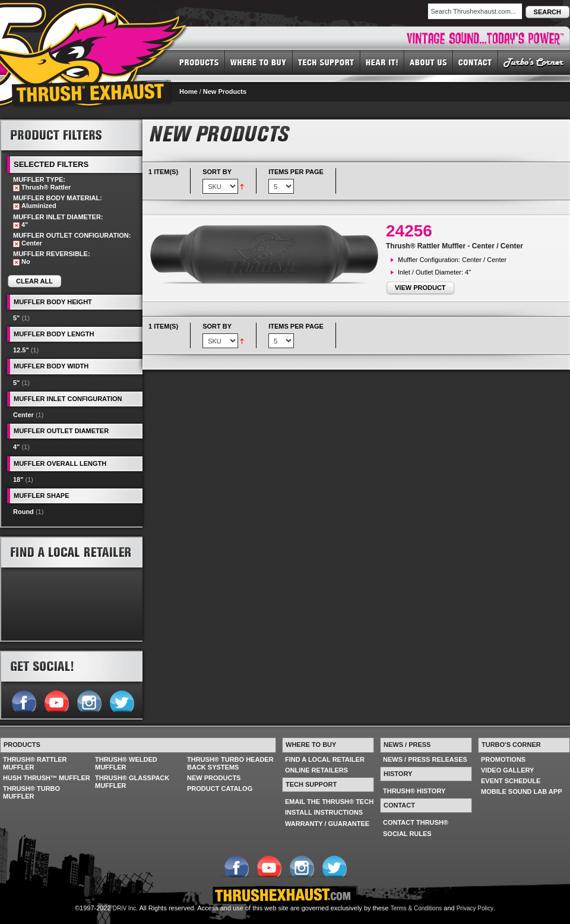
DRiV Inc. (125, 908)
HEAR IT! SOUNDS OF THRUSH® (382, 62)
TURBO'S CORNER (534, 62)
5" (16, 318)
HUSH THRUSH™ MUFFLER (47, 778)
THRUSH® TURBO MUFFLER (31, 792)
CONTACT (476, 62)
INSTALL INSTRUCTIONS (324, 812)
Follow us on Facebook (23, 700)
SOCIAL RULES (407, 834)
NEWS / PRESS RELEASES (425, 759)
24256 (409, 231)
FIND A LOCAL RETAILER (325, 759)
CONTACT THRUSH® (416, 822)
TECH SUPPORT (327, 62)
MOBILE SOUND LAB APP (522, 791)
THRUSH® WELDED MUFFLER (126, 763)
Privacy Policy (475, 908)
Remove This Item (16, 188)
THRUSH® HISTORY (414, 791)
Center (23, 415)
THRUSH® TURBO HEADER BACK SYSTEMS (230, 763)
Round (23, 512)
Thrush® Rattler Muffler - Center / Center (455, 246)
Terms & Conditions (417, 908)
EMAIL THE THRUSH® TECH (329, 802)
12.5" (21, 350)
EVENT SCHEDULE (511, 781)
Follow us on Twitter (121, 700)
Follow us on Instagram (89, 700)
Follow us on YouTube (56, 700)
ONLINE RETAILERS (316, 770)
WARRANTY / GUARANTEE (327, 824)
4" (16, 447)
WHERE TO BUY (259, 62)
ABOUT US (429, 62)
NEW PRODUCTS (214, 778)
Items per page (296, 172)
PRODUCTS (199, 62)
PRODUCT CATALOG (220, 789)
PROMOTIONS (503, 759)
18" (18, 480)
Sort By (217, 172)
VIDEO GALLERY (507, 770)
